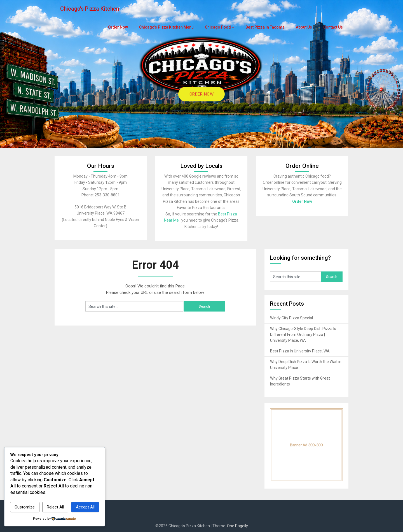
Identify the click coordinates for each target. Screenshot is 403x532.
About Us (304, 27)
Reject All (55, 507)
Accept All (85, 507)
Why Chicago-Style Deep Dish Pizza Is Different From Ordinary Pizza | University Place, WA (303, 334)
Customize (25, 507)
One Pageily (237, 526)
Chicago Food (220, 27)
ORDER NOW (202, 94)
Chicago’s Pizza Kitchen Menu (171, 27)
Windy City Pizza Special (291, 318)
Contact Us (333, 27)
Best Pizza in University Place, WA (300, 351)
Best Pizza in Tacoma (266, 27)
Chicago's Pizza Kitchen (90, 9)
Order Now (124, 27)
